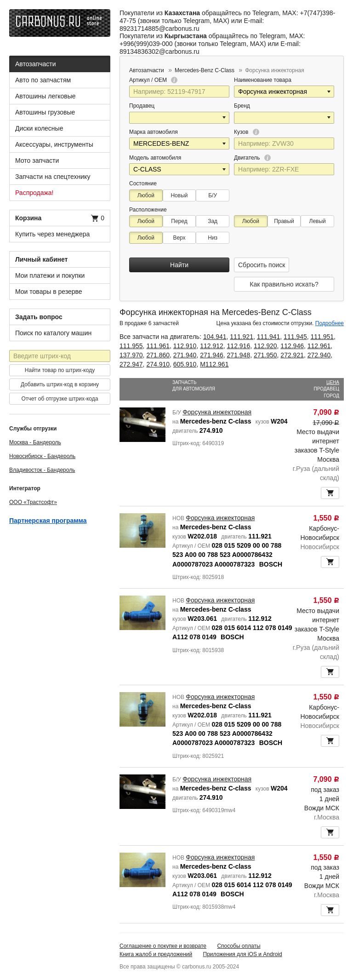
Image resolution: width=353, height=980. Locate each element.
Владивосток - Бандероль (42, 470)
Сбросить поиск (262, 265)
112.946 (292, 346)
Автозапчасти (35, 64)
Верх (179, 238)
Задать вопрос (39, 317)
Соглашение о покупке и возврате (163, 946)
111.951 (322, 337)
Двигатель (252, 158)
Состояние (143, 183)
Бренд (242, 106)
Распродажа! (34, 193)
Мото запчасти (37, 160)
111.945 (295, 337)
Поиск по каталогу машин (53, 333)
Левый (318, 221)
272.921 (292, 355)
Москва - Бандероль (35, 442)
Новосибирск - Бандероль (42, 456)
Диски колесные (39, 128)
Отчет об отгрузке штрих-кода (60, 399)
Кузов (247, 132)
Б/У (213, 195)
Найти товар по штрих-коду (60, 370)
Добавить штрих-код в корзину (60, 384)
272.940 (319, 355)
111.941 (269, 337)
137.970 (131, 355)
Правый (284, 221)
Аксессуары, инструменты (54, 144)
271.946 (212, 355)
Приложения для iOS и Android (243, 954)
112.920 (265, 346)
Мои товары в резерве (49, 292)
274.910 (158, 364)
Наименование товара (263, 80)
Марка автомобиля (154, 132)
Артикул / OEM (153, 80)
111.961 (158, 346)
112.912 (212, 346)
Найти (179, 265)
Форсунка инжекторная (217, 412)
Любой (146, 195)
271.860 (158, 355)
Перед (179, 221)
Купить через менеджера (52, 234)
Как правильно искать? (284, 284)
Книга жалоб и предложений (156, 954)
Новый (179, 195)
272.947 (131, 364)
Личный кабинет (41, 259)
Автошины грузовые (45, 112)
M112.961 (214, 364)
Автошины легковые (46, 96)
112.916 (239, 346)
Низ (213, 238)
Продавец (142, 106)
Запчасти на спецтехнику (53, 177)
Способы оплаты (239, 946)
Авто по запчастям (43, 80)
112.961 (319, 346)
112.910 (185, 346)
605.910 (185, 364)
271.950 (265, 355)
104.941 (215, 337)
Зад (213, 221)
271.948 (239, 355)
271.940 (185, 355)
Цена (333, 382)
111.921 (242, 337)
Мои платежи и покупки (50, 275)
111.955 (131, 346)
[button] (330, 92)
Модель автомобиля (155, 158)
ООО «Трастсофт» (33, 502)
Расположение (148, 210)
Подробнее (330, 323)
